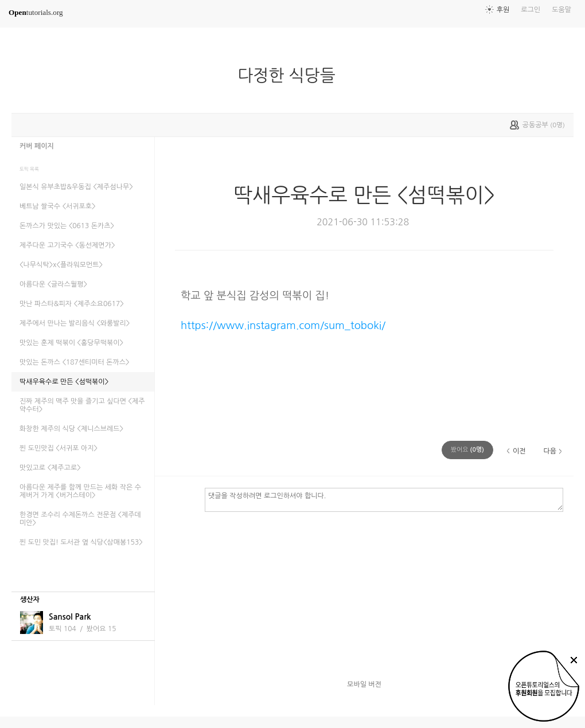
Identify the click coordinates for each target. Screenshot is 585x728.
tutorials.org (36, 12)
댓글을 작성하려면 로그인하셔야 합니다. (384, 499)
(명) (467, 450)
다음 (550, 451)
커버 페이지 (37, 146)
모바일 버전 (364, 684)
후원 (503, 10)
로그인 (531, 10)
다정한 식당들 (291, 76)
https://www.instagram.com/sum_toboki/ (283, 325)
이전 (519, 451)
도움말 (561, 10)
